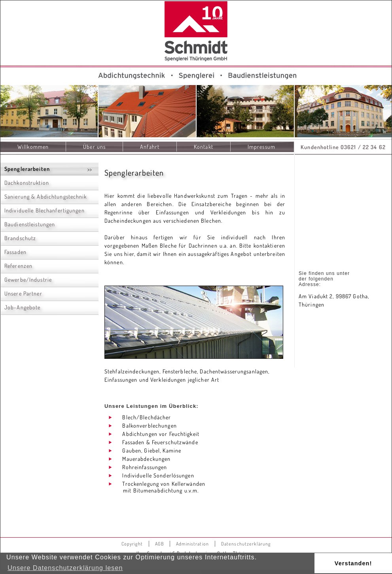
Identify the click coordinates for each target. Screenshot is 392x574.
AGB (159, 544)
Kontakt (204, 147)
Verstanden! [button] (353, 563)
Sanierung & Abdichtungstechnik (46, 196)
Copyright (132, 544)
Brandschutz (20, 238)
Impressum (261, 147)
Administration (192, 544)
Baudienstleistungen (30, 224)
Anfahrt (150, 147)
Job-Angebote (22, 307)
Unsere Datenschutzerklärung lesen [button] (65, 568)
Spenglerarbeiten (27, 169)
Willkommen (33, 147)
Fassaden (15, 252)
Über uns (94, 147)
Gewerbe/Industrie (28, 279)
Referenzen (18, 266)
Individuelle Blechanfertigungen (45, 210)
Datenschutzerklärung (246, 544)
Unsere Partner (23, 293)
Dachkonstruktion (27, 183)
